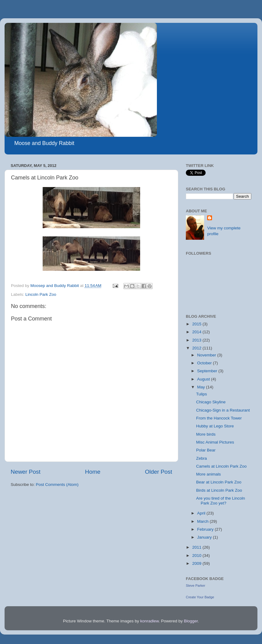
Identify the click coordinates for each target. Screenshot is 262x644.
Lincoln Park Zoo (41, 294)
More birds (206, 434)
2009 (197, 563)
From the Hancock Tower (219, 418)
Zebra (202, 458)
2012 (197, 348)
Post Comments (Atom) (57, 485)
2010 (197, 556)
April (202, 513)
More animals (209, 474)
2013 (197, 340)
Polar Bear (206, 450)
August (204, 379)
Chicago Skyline (211, 402)
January (205, 537)
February (206, 529)
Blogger (191, 621)
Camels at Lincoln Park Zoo (221, 466)
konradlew (149, 621)
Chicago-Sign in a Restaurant (223, 410)
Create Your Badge (200, 597)
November (207, 355)
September (208, 371)
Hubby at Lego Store (215, 426)
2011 (197, 547)
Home (93, 472)
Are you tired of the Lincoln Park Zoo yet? (221, 501)
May (202, 387)
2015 (197, 324)
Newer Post (26, 472)
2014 (197, 332)
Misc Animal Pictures (215, 442)
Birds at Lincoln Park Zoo (219, 490)
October (205, 363)
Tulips (202, 394)
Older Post (159, 472)
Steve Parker (196, 586)
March (203, 521)
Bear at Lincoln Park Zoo (219, 482)
